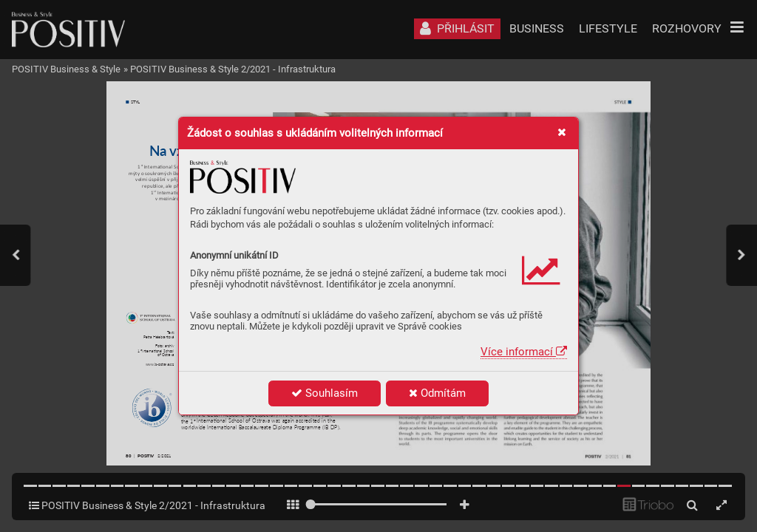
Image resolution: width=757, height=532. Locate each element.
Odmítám (437, 393)
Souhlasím (325, 393)
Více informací (524, 352)
